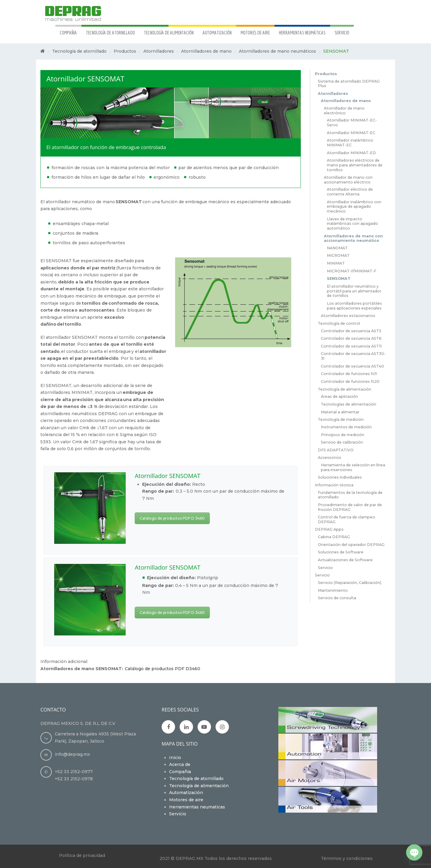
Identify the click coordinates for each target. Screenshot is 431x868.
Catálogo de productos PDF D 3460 (172, 518)
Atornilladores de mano (206, 51)
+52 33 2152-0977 (74, 772)
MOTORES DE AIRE (255, 32)
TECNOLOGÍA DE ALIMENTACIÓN (169, 32)
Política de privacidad (82, 855)
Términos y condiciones (347, 858)
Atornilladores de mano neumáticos (277, 51)
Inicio (175, 758)
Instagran (222, 727)
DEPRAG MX (189, 858)
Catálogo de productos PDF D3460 (162, 669)
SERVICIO (342, 32)
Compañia (180, 772)
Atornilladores (159, 51)
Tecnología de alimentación (199, 786)
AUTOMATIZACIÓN (217, 32)
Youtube (204, 727)
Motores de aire (186, 800)
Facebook (169, 727)
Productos (125, 51)
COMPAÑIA (68, 32)
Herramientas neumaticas (197, 807)
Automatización (186, 793)
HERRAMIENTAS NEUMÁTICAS (302, 32)
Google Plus (186, 727)
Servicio (178, 814)
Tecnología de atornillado (79, 51)
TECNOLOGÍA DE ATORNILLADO (110, 32)
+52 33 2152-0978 (74, 779)
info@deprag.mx (72, 754)
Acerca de (180, 764)
